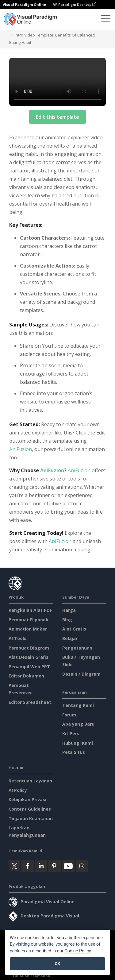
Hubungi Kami (78, 743)
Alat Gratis (74, 629)
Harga (69, 610)
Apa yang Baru (78, 724)
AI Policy (18, 790)
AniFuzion (21, 449)
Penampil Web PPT (29, 667)
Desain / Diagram (81, 674)
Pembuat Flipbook (29, 620)
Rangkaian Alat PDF (30, 610)
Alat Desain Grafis (29, 657)
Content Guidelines (30, 809)
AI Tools (17, 638)
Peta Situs (74, 752)
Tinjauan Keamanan (31, 818)
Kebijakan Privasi (27, 799)
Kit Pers (71, 733)
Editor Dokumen (26, 676)
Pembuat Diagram (29, 648)
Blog (67, 620)
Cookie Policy (78, 951)
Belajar (70, 638)
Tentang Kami (78, 705)
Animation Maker (28, 629)
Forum (69, 715)
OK (57, 964)
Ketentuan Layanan (30, 781)
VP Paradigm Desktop (75, 4)
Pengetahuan (77, 648)
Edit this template (57, 117)
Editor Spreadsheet (30, 702)
